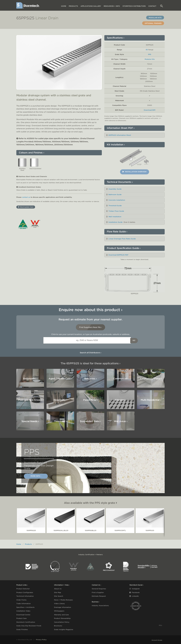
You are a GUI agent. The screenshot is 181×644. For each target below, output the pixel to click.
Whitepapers (59, 611)
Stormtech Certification (26, 622)
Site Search (59, 596)
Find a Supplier (98, 592)
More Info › (36, 476)
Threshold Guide (115, 206)
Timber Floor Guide (116, 211)
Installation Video (23, 611)
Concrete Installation (117, 200)
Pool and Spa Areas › (30, 400)
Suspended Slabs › (90, 421)
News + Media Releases (63, 600)
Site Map (58, 592)
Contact (152, 6)
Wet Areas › (121, 421)
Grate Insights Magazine (64, 630)
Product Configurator (25, 592)
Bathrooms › (30, 379)
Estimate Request (99, 596)
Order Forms (21, 600)
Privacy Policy (41, 640)
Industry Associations (100, 606)
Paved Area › (90, 400)
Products (73, 6)
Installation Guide (116, 222)
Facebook (134, 592)
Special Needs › (30, 421)
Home (64, 6)
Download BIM (150, 110)
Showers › (121, 400)
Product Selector (23, 589)
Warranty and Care (61, 615)
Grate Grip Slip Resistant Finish (29, 626)
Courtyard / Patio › (151, 379)
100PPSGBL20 (91, 530)
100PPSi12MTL (120, 530)
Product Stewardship (62, 618)
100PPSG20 (31, 530)
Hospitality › (60, 400)
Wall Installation (115, 217)
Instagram (135, 589)
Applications (91, 6)
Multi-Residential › (151, 400)
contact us (26, 200)
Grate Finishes (22, 630)
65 (147, 50)
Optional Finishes (153, 23)
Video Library (59, 604)
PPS (150, 54)
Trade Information (24, 604)
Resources (112, 6)
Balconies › (90, 379)
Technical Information (25, 596)
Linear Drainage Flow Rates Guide (122, 239)
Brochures (58, 626)
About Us (58, 589)
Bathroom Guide (115, 195)
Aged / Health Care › (60, 379)
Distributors (134, 6)
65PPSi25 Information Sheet (120, 135)
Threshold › (60, 421)
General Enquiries (99, 589)
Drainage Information (63, 607)
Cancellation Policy (62, 622)
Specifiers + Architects (25, 607)
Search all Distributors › (91, 353)
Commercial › (121, 379)
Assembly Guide (115, 189)
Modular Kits (155, 18)
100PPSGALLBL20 (61, 530)
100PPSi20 (150, 530)
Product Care (21, 618)
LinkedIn (134, 596)
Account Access (157, 640)
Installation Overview (135, 172)
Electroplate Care (26, 210)
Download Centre (23, 615)
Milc (161, 625)
